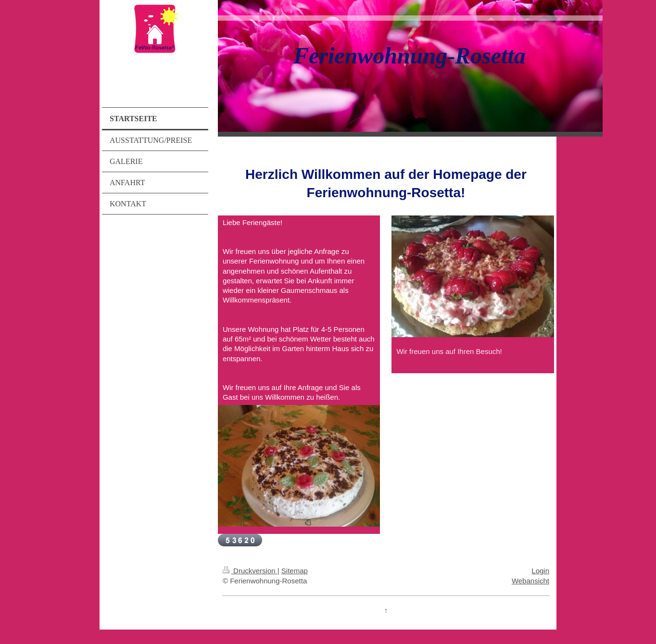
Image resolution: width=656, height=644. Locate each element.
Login (540, 571)
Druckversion (250, 571)
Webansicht (530, 581)
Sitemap (295, 571)
